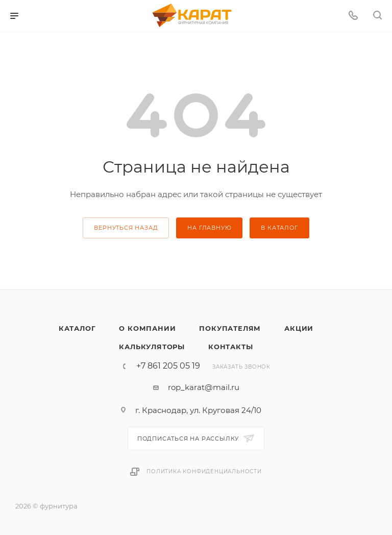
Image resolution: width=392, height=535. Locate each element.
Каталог (77, 328)
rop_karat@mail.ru (204, 387)
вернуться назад (126, 228)
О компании (147, 328)
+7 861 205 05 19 (168, 366)
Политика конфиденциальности (204, 471)
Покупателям (230, 328)
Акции (299, 328)
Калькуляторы (152, 347)
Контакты (230, 347)
